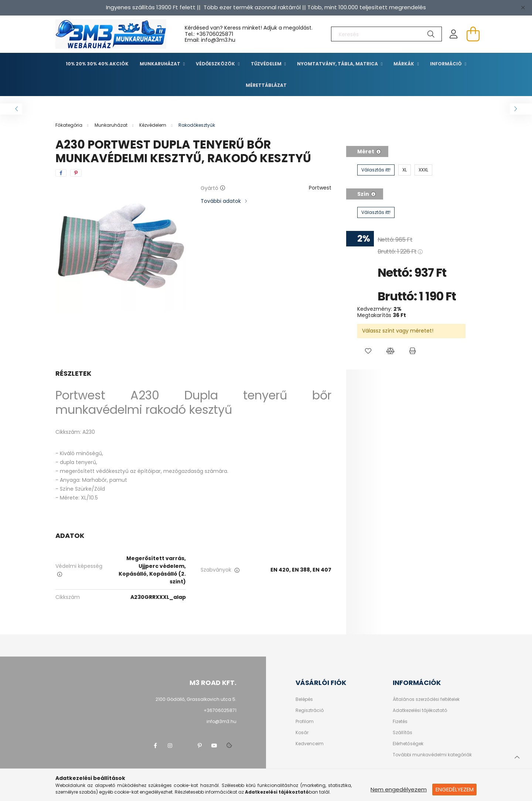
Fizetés (400, 722)
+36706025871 (215, 34)
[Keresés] (386, 34)
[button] (368, 351)
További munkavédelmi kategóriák (432, 755)
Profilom (305, 722)
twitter (185, 746)
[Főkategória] (69, 125)
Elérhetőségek (408, 744)
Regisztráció (310, 710)
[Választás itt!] (376, 170)
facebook (155, 746)
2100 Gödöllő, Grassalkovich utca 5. (196, 699)
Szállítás (403, 733)
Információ (446, 64)
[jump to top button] (517, 756)
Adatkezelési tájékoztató (420, 710)
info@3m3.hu (221, 721)
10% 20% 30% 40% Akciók (97, 64)
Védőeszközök (216, 64)
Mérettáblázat (266, 85)
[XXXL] (423, 170)
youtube (214, 746)
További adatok (221, 201)
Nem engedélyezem (399, 789)
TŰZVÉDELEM (267, 64)
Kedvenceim (310, 744)
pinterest (199, 746)
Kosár (302, 733)
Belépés (304, 699)
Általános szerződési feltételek (426, 699)
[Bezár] (523, 7)
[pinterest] (76, 173)
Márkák (404, 64)
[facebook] (61, 173)
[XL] (405, 170)
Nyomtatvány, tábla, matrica (338, 64)
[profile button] (454, 34)
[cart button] (473, 34)
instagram (170, 746)
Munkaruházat (161, 64)
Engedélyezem (455, 789)
